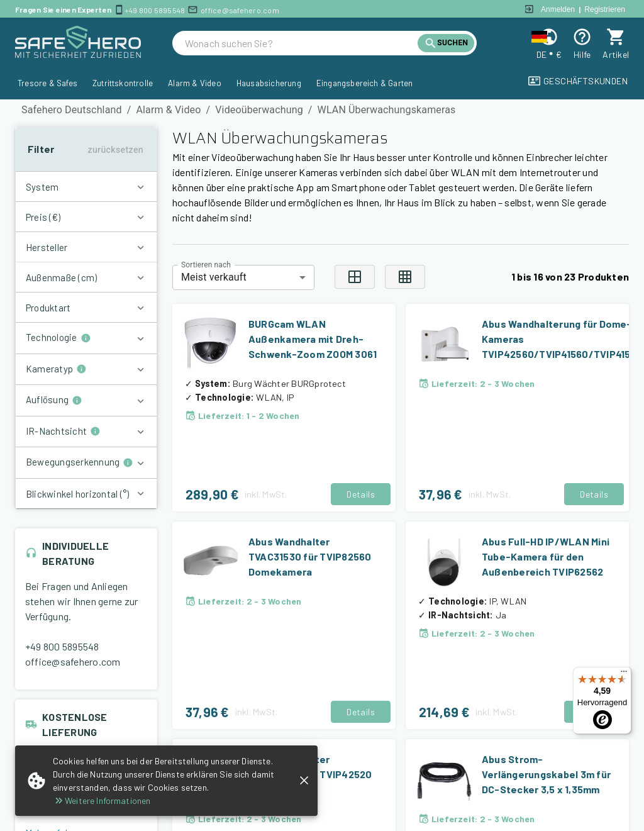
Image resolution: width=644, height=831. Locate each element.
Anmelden (558, 9)
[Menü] (624, 674)
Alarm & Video (168, 110)
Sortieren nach (206, 264)
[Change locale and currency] (549, 37)
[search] (301, 43)
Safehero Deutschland (72, 110)
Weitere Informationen (102, 800)
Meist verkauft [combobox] (214, 277)
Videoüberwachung (259, 110)
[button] (86, 187)
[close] (304, 780)
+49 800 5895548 (155, 10)
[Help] (582, 37)
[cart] (616, 37)
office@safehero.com (240, 10)
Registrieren (605, 9)
